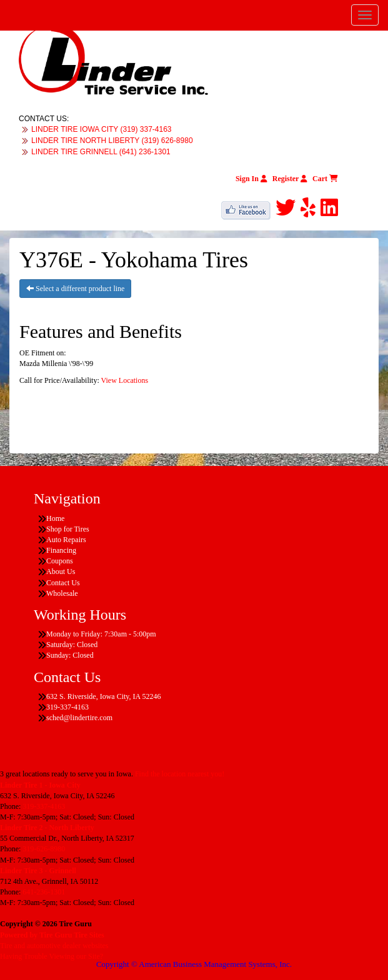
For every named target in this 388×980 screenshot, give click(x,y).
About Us (61, 572)
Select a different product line (75, 289)
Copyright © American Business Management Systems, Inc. (194, 964)
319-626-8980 (44, 849)
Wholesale (62, 593)
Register (290, 179)
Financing (61, 550)
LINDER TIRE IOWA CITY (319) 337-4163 (102, 129)
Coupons (60, 561)
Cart (325, 179)
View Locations (125, 380)
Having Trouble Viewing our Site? (52, 956)
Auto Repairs (66, 540)
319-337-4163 (44, 806)
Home (55, 518)
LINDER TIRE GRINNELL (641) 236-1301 (101, 152)
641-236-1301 (44, 892)
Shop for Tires (68, 529)
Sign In (251, 179)
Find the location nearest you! (180, 774)
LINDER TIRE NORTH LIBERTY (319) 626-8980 (112, 141)
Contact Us (63, 583)
